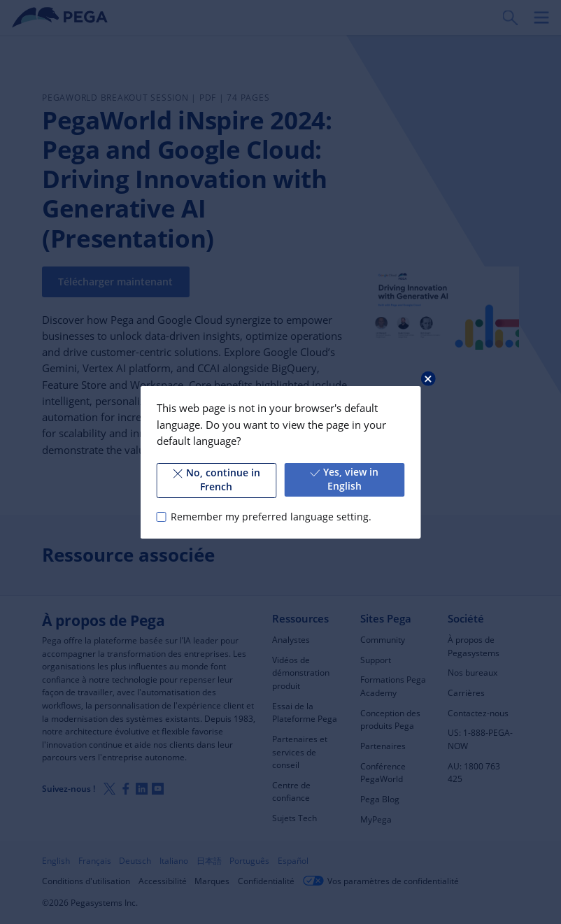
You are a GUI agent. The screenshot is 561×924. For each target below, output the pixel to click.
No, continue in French (216, 480)
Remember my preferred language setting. (271, 516)
